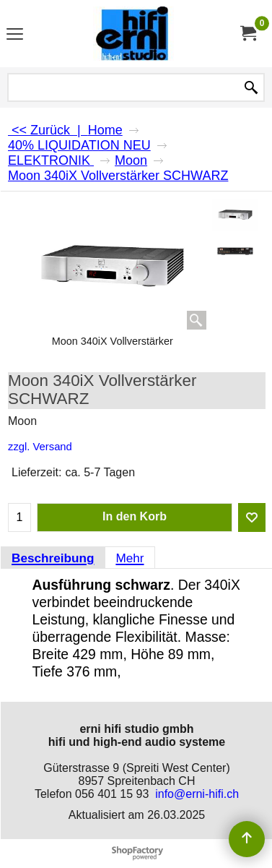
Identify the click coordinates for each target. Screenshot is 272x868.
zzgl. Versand (40, 447)
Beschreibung (53, 558)
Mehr (130, 558)
